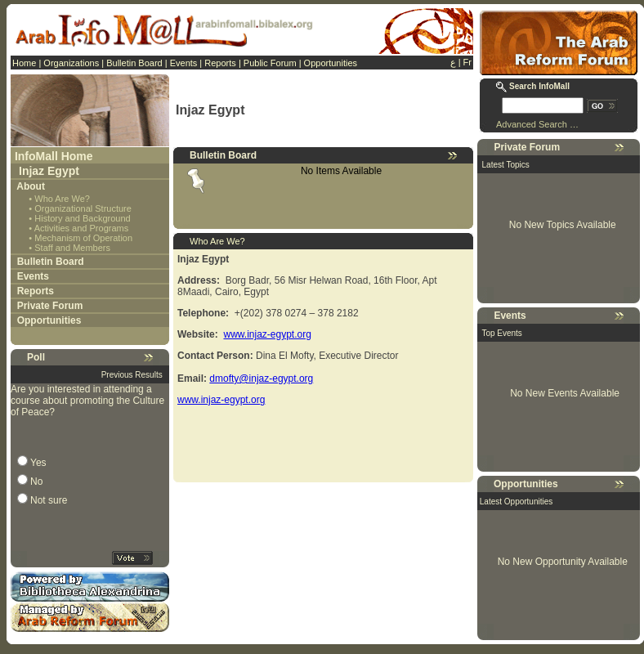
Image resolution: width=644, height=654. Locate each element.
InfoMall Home (54, 156)
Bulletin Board (134, 63)
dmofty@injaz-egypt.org (261, 379)
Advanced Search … (537, 124)
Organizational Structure (83, 208)
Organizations (71, 63)
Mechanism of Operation (83, 238)
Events (184, 63)
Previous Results (132, 375)
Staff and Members (72, 248)
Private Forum (50, 306)
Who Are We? (62, 199)
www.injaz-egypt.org (267, 334)
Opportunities (331, 63)
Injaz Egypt (49, 171)
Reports (220, 63)
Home (24, 63)
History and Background (82, 218)
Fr (467, 62)
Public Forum (270, 63)
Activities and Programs (82, 228)
